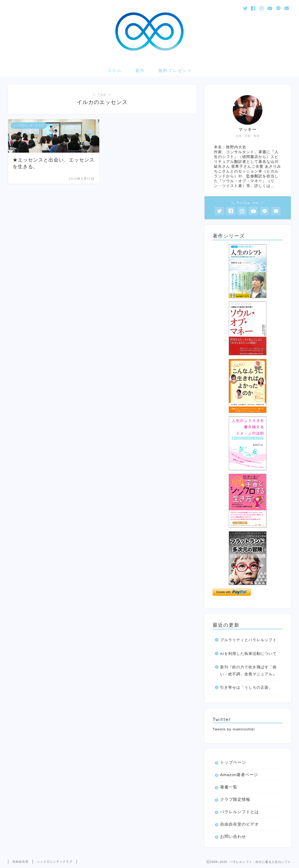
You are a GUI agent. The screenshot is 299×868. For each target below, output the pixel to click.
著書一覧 (229, 787)
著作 (140, 70)
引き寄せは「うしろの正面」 (246, 688)
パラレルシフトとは (240, 812)
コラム (114, 70)
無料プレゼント (175, 70)
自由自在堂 (20, 862)
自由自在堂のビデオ (240, 824)
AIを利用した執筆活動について (248, 654)
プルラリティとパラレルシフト (248, 640)
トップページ (233, 762)
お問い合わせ (233, 836)
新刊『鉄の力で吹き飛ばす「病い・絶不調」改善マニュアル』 (248, 671)
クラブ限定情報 (235, 799)
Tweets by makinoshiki (234, 729)
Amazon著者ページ (239, 775)
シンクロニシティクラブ (55, 862)
